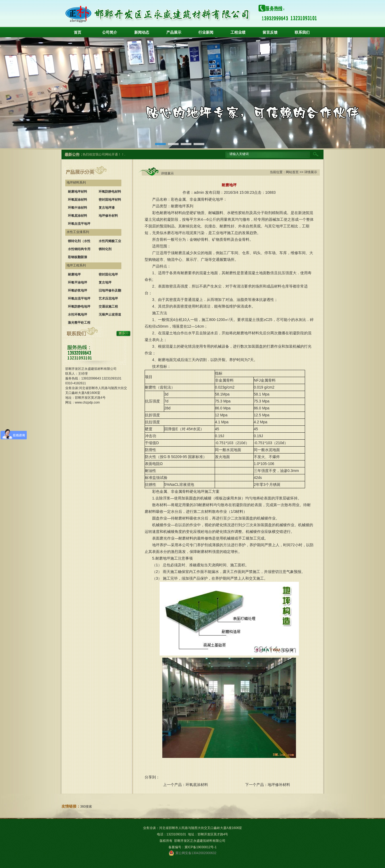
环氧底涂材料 (78, 216)
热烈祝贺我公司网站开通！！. (104, 154)
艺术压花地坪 (108, 299)
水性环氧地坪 (78, 315)
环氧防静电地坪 (79, 307)
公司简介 (110, 32)
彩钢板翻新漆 (78, 257)
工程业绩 (238, 32)
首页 (78, 32)
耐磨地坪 (74, 274)
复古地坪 (105, 282)
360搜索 (86, 807)
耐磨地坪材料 (78, 192)
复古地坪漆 (107, 208)
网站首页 (292, 172)
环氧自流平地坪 (79, 224)
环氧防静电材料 (110, 192)
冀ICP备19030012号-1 (201, 847)
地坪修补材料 (108, 216)
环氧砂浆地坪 (78, 290)
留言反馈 (270, 32)
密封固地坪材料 (110, 200)
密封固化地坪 (108, 274)
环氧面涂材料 (78, 200)
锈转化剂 (105, 249)
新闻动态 (142, 32)
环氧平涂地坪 (78, 282)
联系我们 (302, 32)
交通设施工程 (108, 307)
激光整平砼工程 (79, 323)
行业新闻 (206, 32)
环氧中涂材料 (78, 208)
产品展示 (174, 32)
